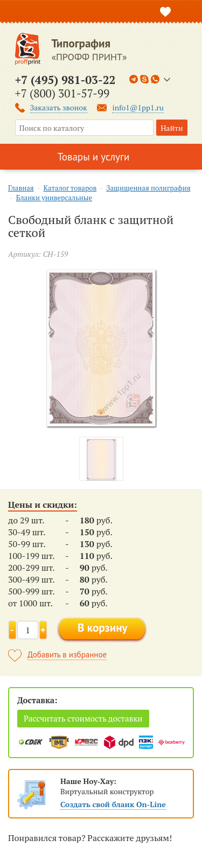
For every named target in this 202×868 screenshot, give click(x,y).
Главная (21, 188)
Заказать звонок (59, 107)
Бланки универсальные (54, 198)
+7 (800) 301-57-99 (62, 93)
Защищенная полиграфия (148, 188)
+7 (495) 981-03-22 (65, 80)
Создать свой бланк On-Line (113, 804)
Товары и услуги (94, 157)
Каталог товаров (70, 188)
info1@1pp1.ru (138, 107)
